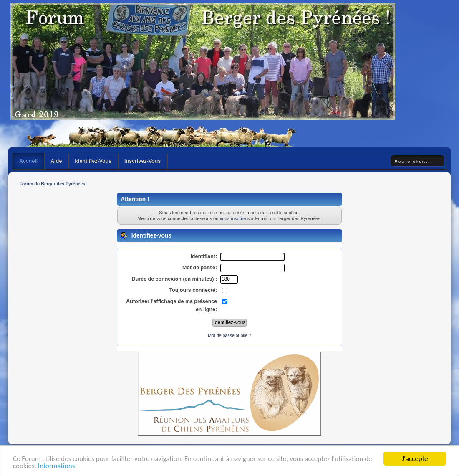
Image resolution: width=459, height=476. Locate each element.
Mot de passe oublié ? (229, 335)
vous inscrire (233, 218)
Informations (56, 466)
